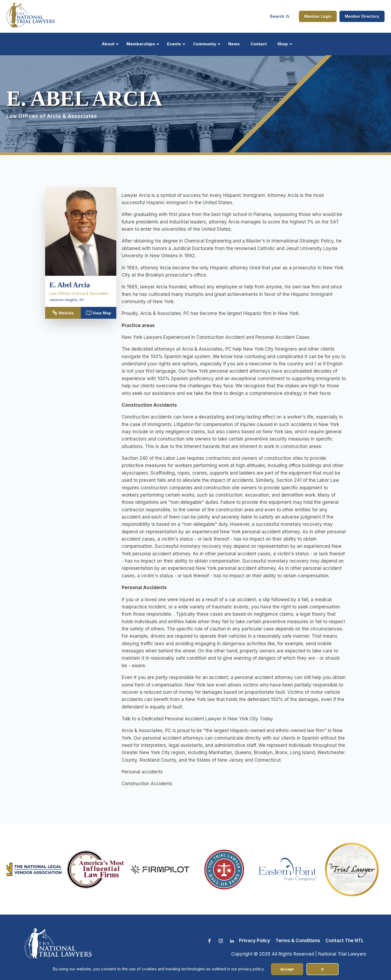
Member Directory (362, 16)
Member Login (318, 16)
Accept (287, 969)
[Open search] (280, 16)
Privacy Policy (255, 941)
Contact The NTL (345, 941)
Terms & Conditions (298, 941)
